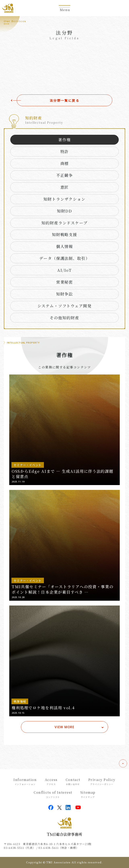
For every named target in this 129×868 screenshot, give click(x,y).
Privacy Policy (102, 782)
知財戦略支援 (65, 234)
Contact (73, 782)
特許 (65, 151)
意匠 (65, 187)
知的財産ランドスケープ (64, 223)
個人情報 (65, 246)
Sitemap (88, 794)
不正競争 (65, 175)
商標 (65, 163)
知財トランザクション (64, 199)
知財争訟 (65, 294)
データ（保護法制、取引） (64, 258)
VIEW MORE (64, 727)
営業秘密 (65, 282)
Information (25, 782)
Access (51, 782)
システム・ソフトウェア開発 (64, 306)
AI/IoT (64, 270)
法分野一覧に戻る (64, 100)
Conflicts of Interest (53, 794)
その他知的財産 (64, 318)
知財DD (65, 211)
